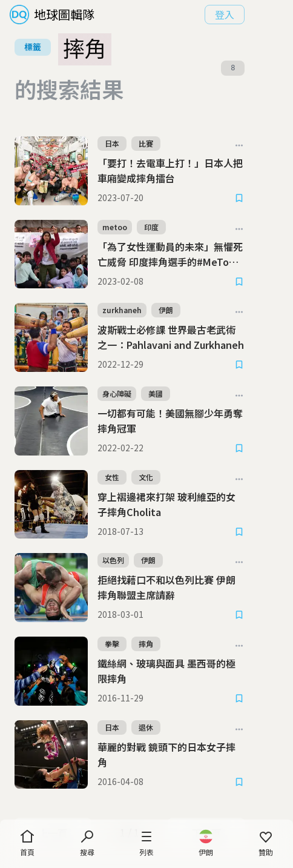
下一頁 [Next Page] (234, 767)
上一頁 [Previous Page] (58, 767)
